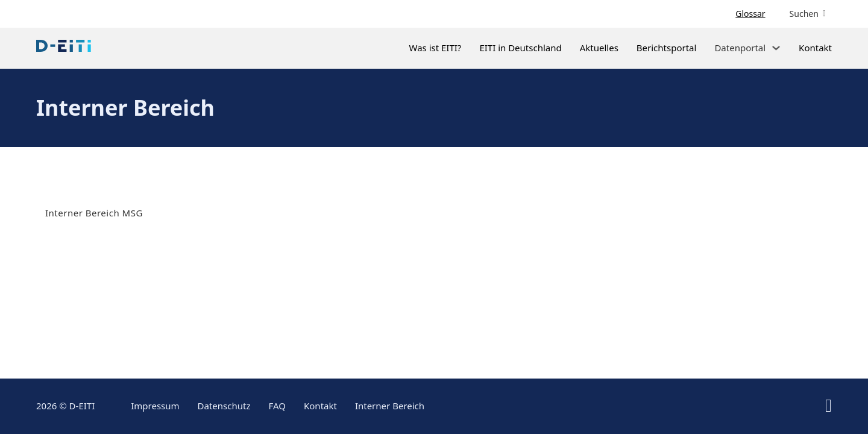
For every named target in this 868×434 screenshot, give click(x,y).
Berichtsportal (667, 48)
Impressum (155, 406)
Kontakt (815, 48)
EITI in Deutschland (520, 48)
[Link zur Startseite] (64, 48)
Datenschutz (224, 406)
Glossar (750, 14)
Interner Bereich (390, 406)
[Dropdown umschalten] (776, 48)
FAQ (278, 406)
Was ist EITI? (435, 48)
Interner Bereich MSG (94, 213)
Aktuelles (599, 48)
